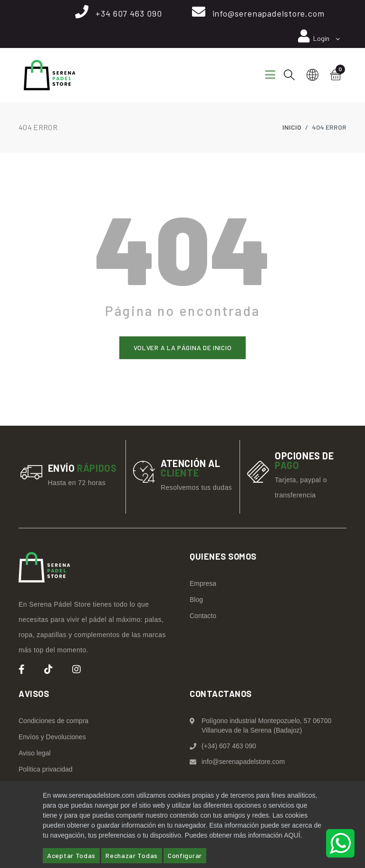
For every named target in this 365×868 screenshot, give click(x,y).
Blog (196, 599)
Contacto (203, 615)
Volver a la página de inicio (183, 347)
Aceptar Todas (71, 855)
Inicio (292, 127)
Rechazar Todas (132, 855)
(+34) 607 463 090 (229, 745)
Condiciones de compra (53, 720)
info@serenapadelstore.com (269, 13)
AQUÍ (292, 835)
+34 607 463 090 (129, 13)
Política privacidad (46, 769)
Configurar (185, 855)
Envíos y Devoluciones (52, 736)
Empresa (203, 583)
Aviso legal (34, 753)
